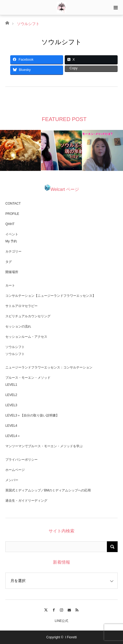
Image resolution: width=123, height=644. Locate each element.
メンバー (12, 480)
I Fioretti (71, 637)
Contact (69, 609)
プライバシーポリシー (21, 460)
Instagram (62, 609)
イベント (12, 234)
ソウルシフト (15, 347)
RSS (77, 609)
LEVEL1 (11, 385)
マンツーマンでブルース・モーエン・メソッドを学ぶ (44, 446)
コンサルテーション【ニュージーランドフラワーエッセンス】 (50, 296)
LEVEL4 (11, 426)
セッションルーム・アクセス (26, 337)
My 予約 (11, 241)
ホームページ (15, 470)
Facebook (54, 609)
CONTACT (13, 204)
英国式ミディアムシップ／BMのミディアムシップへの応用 (48, 490)
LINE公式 (62, 621)
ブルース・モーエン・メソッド (28, 378)
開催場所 (12, 272)
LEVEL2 (11, 395)
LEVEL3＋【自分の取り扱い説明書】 (32, 415)
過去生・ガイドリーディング (26, 501)
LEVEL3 (11, 405)
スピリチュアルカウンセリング (28, 316)
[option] (21, 150)
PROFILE (12, 214)
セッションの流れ (18, 326)
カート (10, 285)
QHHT (10, 224)
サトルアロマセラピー (21, 306)
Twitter (46, 609)
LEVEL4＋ (13, 436)
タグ (9, 262)
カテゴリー (13, 252)
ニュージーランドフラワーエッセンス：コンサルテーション (49, 367)
